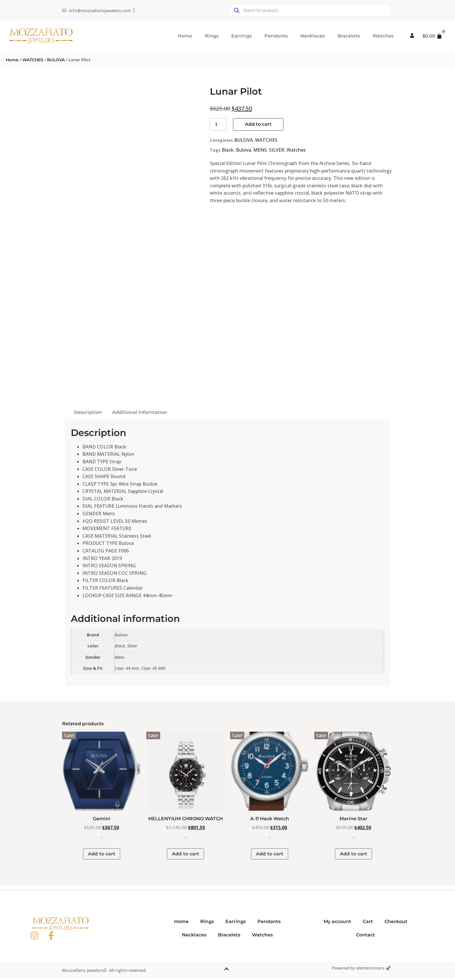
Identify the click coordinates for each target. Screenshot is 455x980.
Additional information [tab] (140, 412)
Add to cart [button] (102, 854)
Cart (368, 921)
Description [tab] (88, 412)
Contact (365, 935)
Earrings (241, 36)
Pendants (276, 36)
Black (228, 150)
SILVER (277, 150)
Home (185, 36)
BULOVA (56, 60)
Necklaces (313, 36)
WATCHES (33, 60)
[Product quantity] (218, 124)
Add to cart (258, 124)
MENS (260, 150)
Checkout (396, 921)
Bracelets (349, 36)
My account (337, 921)
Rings (212, 36)
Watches (383, 36)
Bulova (243, 150)
